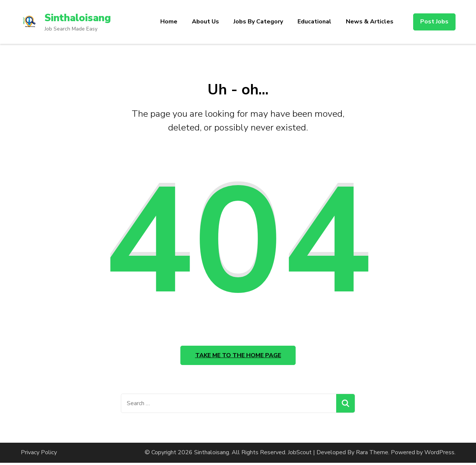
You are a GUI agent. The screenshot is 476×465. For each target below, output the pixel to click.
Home (169, 22)
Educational (314, 22)
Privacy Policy (39, 455)
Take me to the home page (238, 356)
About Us (205, 22)
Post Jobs (434, 22)
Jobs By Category (258, 22)
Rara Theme (372, 455)
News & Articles (370, 22)
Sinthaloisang (79, 18)
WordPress (439, 455)
